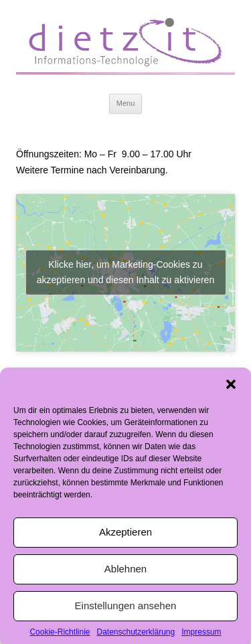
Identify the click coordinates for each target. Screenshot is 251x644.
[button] (231, 388)
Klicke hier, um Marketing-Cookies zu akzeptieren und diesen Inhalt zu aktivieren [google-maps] (125, 272)
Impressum (201, 635)
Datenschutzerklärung (136, 635)
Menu (126, 103)
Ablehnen (125, 572)
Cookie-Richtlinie (60, 635)
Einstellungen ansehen (126, 609)
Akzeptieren (125, 535)
